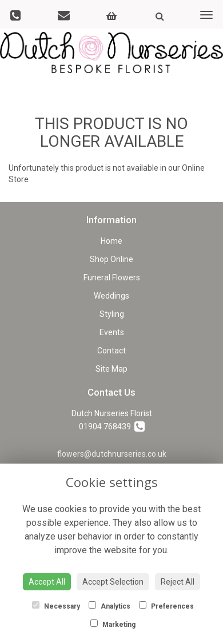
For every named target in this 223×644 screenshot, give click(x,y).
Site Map (111, 369)
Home (111, 241)
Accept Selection (113, 582)
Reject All (178, 582)
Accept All (47, 582)
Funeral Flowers (112, 277)
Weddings (111, 296)
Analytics (109, 606)
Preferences (166, 606)
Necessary (56, 606)
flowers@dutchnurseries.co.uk (112, 454)
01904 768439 (112, 426)
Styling (112, 314)
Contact (111, 351)
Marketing (113, 624)
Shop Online (111, 259)
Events (112, 332)
